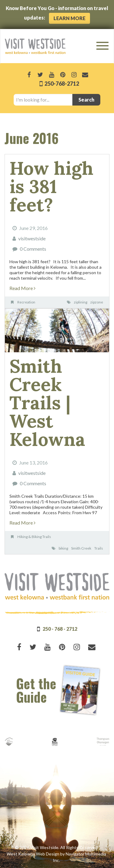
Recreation (26, 302)
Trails (99, 548)
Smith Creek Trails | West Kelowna (47, 403)
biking (63, 548)
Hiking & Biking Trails (34, 537)
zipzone (97, 302)
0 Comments (33, 249)
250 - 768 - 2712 (60, 629)
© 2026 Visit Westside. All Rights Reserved (56, 847)
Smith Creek (81, 548)
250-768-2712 (61, 84)
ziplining (81, 302)
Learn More (69, 18)
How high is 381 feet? (51, 186)
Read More (22, 288)
